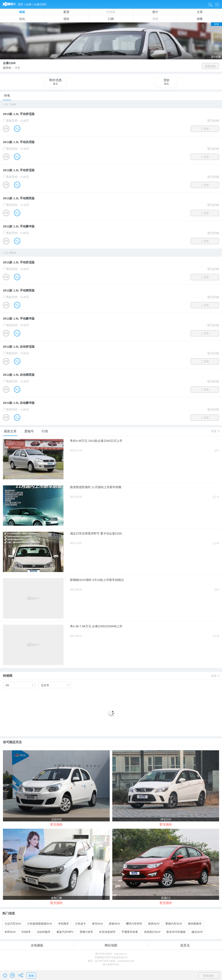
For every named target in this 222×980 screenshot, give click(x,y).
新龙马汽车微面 (176, 932)
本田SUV (10, 932)
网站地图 (111, 945)
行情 (45, 431)
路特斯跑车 (195, 924)
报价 (66, 19)
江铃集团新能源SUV (40, 924)
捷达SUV (197, 932)
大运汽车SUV (13, 924)
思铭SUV (114, 924)
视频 (155, 19)
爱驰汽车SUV (174, 924)
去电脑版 (37, 945)
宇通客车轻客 (130, 932)
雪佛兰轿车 (86, 932)
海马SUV (97, 924)
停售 (7, 96)
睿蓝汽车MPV (65, 932)
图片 (155, 12)
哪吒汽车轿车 (134, 924)
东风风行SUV (152, 932)
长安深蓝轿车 (107, 932)
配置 (66, 12)
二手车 (205, 129)
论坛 (22, 19)
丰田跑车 (64, 924)
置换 (31, 976)
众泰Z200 (40, 4)
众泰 (29, 4)
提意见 (185, 945)
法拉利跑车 (44, 932)
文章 (200, 12)
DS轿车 (26, 932)
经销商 (111, 12)
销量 (200, 19)
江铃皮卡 (80, 924)
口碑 (111, 19)
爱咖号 (30, 431)
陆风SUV (154, 924)
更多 (215, 431)
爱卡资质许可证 (111, 964)
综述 (22, 12)
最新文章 (11, 431)
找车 (20, 4)
